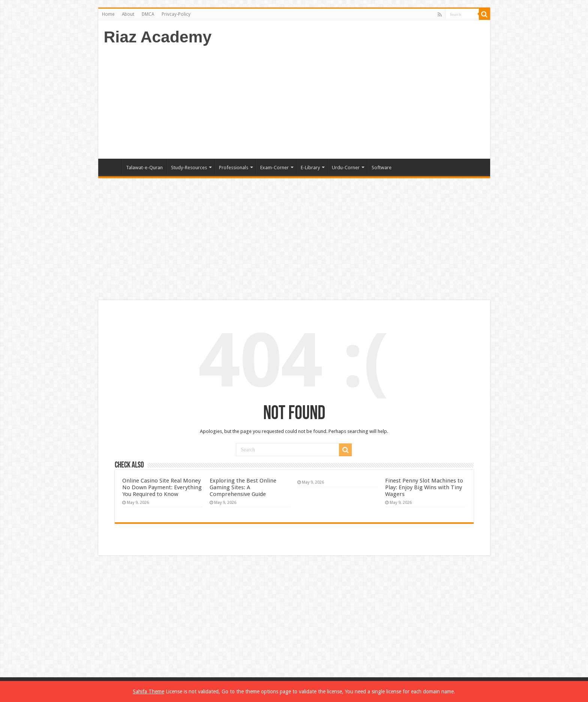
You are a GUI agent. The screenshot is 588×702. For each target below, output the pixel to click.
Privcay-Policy (176, 14)
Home (108, 14)
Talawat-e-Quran (144, 168)
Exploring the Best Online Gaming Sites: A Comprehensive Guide (243, 487)
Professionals (234, 168)
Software (382, 168)
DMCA (148, 14)
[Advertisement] (348, 99)
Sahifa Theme (148, 691)
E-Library (310, 168)
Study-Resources (189, 168)
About (128, 14)
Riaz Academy (158, 37)
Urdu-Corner (346, 168)
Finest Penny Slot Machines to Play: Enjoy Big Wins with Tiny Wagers (424, 487)
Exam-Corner (274, 168)
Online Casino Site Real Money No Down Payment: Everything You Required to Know (162, 487)
